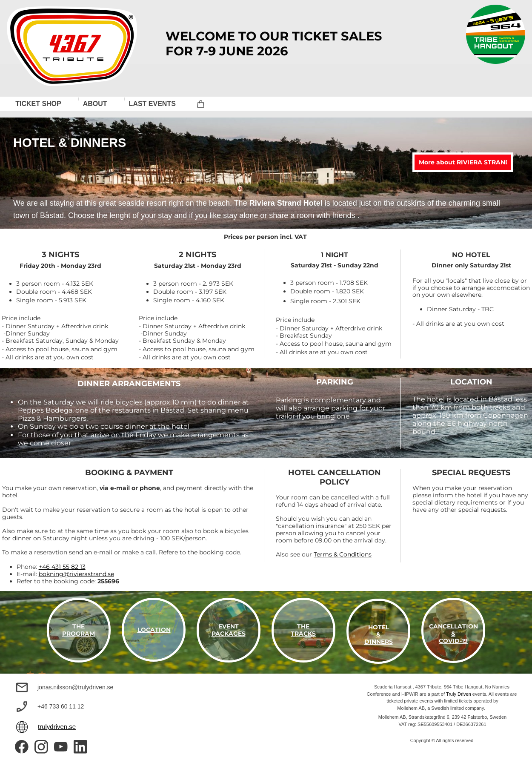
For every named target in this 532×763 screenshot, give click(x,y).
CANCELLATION (453, 626)
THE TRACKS (303, 630)
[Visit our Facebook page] (22, 747)
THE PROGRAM (79, 630)
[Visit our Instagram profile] (41, 747)
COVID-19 (453, 641)
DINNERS (379, 642)
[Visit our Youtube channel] (61, 747)
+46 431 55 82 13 (62, 567)
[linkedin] (80, 747)
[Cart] (201, 103)
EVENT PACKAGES (229, 630)
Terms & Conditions (343, 554)
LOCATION (154, 630)
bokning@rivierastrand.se (76, 574)
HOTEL (379, 627)
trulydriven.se (57, 727)
